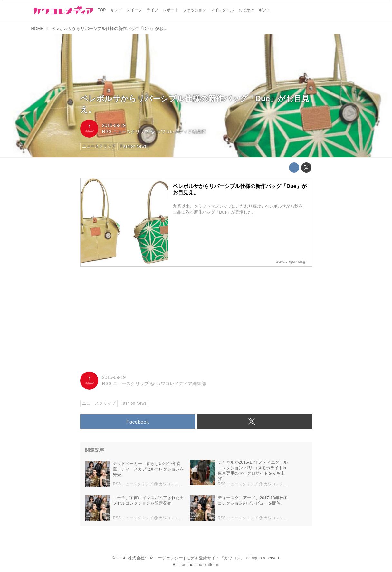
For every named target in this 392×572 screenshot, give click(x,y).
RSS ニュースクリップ (126, 131)
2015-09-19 (114, 125)
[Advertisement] (196, 317)
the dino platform (203, 564)
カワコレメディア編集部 (181, 131)
